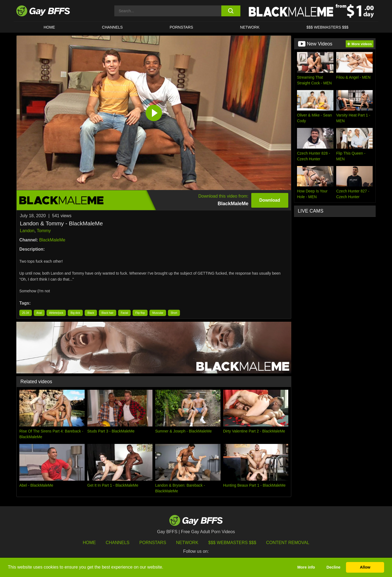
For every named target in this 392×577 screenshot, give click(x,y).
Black (91, 313)
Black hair (108, 313)
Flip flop (140, 313)
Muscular (158, 313)
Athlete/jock (56, 313)
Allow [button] (365, 567)
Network (250, 27)
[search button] (231, 11)
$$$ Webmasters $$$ (327, 27)
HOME (49, 27)
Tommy (44, 231)
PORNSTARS (181, 27)
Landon (27, 231)
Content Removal (288, 543)
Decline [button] (333, 567)
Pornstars (153, 543)
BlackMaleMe (52, 240)
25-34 (26, 313)
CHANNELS (112, 27)
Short (174, 313)
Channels (117, 543)
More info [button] (306, 567)
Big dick (75, 313)
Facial (125, 313)
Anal (39, 313)
